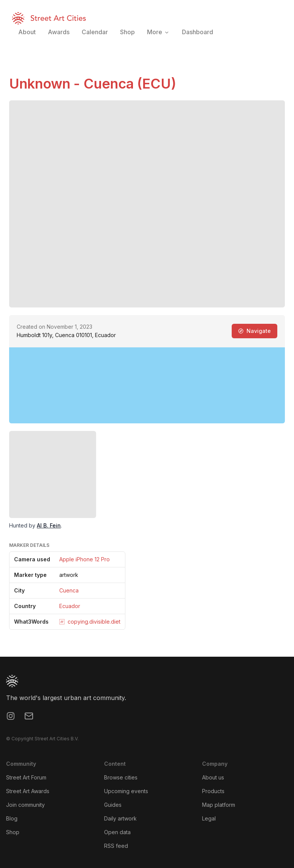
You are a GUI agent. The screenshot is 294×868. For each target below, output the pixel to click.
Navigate (254, 331)
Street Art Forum (26, 777)
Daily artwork (120, 818)
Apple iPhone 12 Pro (85, 559)
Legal (209, 818)
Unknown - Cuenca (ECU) (93, 84)
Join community (25, 805)
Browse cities (121, 777)
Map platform (219, 805)
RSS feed (116, 846)
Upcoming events (126, 791)
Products (213, 791)
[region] (147, 385)
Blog (12, 818)
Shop (13, 832)
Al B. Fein (49, 525)
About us (213, 777)
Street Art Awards (28, 791)
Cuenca (69, 590)
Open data (117, 832)
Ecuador (70, 606)
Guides (113, 805)
